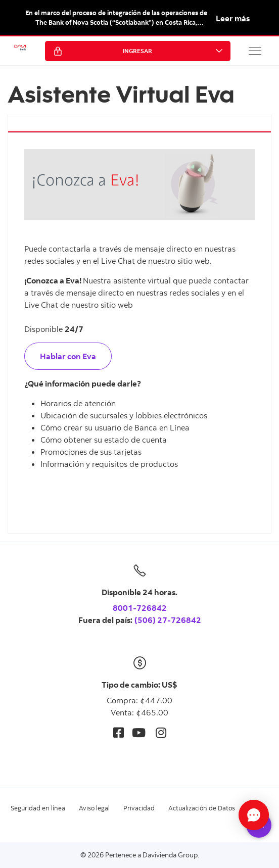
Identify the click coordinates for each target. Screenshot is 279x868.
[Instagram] (161, 732)
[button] (255, 51)
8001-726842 (140, 608)
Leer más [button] (233, 18)
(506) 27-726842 (168, 620)
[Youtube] (139, 732)
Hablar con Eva (68, 356)
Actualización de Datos (202, 808)
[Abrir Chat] (254, 815)
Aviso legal (94, 808)
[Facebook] (119, 732)
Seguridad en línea (38, 808)
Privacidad (139, 808)
